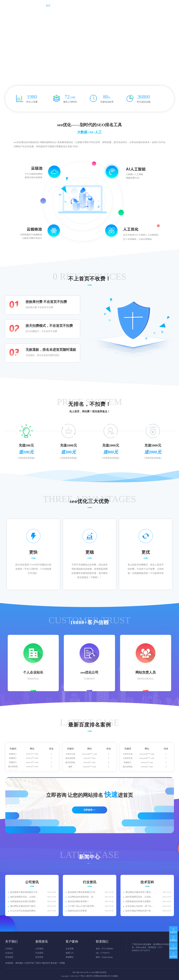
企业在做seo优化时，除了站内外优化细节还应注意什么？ (140, 906)
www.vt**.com (32, 756)
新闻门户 (70, 953)
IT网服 (62, 963)
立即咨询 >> (89, 810)
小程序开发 (29, 963)
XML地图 (95, 972)
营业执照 (9, 957)
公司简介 (9, 949)
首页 (48, 6)
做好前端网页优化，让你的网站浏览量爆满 (24, 897)
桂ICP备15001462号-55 (82, 972)
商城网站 (70, 957)
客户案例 (96, 6)
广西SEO (38, 963)
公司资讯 (39, 949)
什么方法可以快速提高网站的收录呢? (24, 911)
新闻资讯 (79, 6)
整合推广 (55, 963)
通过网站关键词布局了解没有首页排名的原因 (24, 906)
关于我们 (62, 6)
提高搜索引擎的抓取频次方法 (24, 892)
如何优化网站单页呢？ (78, 901)
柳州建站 (19, 963)
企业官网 (70, 949)
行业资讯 (39, 953)
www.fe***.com (89, 768)
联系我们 (129, 6)
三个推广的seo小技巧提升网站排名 (82, 906)
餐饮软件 (46, 963)
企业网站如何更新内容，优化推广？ (82, 897)
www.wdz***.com (89, 756)
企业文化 (9, 953)
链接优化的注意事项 (77, 911)
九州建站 (114, 976)
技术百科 (39, 957)
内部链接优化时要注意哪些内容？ (24, 901)
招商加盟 (112, 6)
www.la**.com (32, 768)
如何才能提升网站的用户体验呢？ (140, 911)
